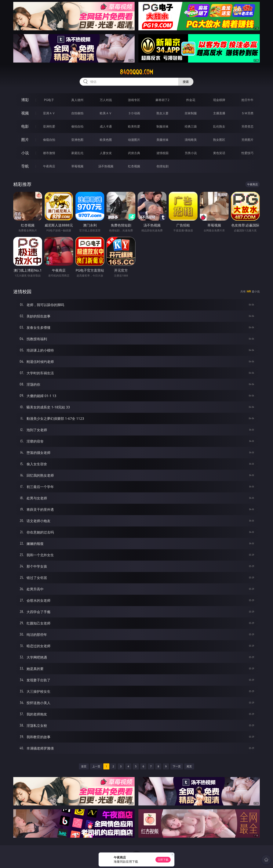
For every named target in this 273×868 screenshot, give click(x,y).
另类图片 (247, 140)
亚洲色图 (77, 140)
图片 (25, 140)
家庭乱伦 (77, 153)
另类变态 (247, 126)
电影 (25, 126)
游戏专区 (134, 100)
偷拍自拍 (77, 126)
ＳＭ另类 (247, 113)
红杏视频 (134, 166)
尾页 (189, 766)
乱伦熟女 (219, 126)
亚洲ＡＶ (49, 113)
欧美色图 (106, 140)
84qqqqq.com (136, 72)
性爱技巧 (247, 153)
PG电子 (49, 100)
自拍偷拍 (77, 113)
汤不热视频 (106, 166)
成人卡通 (106, 126)
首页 (84, 766)
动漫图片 (134, 140)
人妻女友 (106, 153)
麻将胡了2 (162, 100)
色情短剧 (162, 166)
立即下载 (163, 860)
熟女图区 (219, 140)
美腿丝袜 (162, 140)
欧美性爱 (134, 126)
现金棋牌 (219, 100)
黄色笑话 (219, 153)
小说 (25, 153)
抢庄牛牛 (247, 100)
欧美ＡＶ (106, 113)
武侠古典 (134, 153)
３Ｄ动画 (134, 113)
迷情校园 (162, 153)
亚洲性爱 (49, 126)
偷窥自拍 (49, 140)
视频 (25, 113)
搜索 (186, 82)
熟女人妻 (162, 113)
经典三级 (191, 126)
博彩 (25, 100)
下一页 (177, 766)
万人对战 (106, 100)
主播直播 (219, 113)
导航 (25, 166)
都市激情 (49, 153)
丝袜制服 (191, 113)
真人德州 (77, 100)
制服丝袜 (162, 126)
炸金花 (191, 100)
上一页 (96, 766)
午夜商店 (49, 166)
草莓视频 (77, 166)
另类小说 (191, 153)
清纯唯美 (191, 140)
